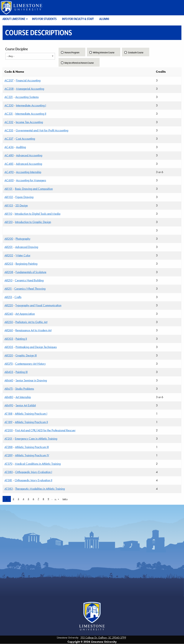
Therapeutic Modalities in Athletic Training (40, 489)
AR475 (9, 389)
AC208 (9, 89)
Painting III (22, 372)
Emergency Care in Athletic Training (36, 439)
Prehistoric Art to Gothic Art (31, 322)
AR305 (9, 347)
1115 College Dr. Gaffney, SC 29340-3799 (103, 638)
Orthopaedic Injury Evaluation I (34, 472)
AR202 (9, 255)
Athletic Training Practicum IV (32, 455)
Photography (23, 239)
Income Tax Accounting (29, 122)
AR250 (9, 322)
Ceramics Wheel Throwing (30, 289)
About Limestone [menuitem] (14, 19)
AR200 (9, 239)
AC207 (9, 80)
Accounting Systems (27, 97)
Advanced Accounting (29, 155)
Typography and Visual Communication (38, 305)
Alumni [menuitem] (104, 19)
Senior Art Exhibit (26, 405)
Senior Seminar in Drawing (31, 380)
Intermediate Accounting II (31, 114)
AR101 (9, 189)
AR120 (9, 222)
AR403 (9, 372)
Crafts (18, 297)
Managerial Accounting (30, 89)
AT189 (8, 422)
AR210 (8, 280)
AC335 (9, 130)
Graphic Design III (26, 355)
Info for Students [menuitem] (44, 19)
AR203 (9, 264)
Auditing (21, 147)
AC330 (9, 105)
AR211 (8, 289)
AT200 (9, 430)
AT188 (8, 414)
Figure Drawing (24, 197)
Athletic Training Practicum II (31, 422)
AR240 (9, 314)
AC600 (9, 180)
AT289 (9, 455)
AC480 (9, 155)
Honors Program (72, 53)
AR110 (8, 214)
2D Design (22, 205)
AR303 (9, 339)
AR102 (9, 197)
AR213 (8, 297)
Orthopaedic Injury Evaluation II (33, 480)
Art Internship (23, 397)
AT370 (8, 464)
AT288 (9, 447)
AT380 (9, 472)
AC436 (9, 147)
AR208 (9, 272)
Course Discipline (17, 49)
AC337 (9, 139)
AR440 (9, 380)
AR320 (9, 355)
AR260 (9, 330)
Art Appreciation (25, 314)
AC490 (9, 172)
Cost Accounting (25, 139)
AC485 (9, 164)
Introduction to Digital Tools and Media (37, 214)
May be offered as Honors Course (79, 63)
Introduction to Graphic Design (33, 222)
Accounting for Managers (31, 180)
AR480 (9, 397)
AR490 (9, 405)
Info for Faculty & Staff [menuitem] (78, 19)
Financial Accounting (28, 80)
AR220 (9, 305)
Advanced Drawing (27, 247)
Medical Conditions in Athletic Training (38, 464)
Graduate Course (136, 53)
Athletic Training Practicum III (32, 447)
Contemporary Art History (30, 364)
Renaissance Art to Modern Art (33, 330)
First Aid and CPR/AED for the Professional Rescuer (45, 430)
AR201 (9, 247)
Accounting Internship (29, 172)
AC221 (9, 97)
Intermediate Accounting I (31, 105)
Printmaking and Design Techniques (36, 347)
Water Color (23, 255)
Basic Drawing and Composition (34, 189)
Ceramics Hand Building (29, 280)
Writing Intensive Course (104, 53)
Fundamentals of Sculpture (31, 272)
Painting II (21, 339)
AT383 (9, 489)
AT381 (8, 480)
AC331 (9, 114)
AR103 (9, 205)
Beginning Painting (26, 264)
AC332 (9, 122)
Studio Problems (25, 389)
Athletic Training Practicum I (31, 414)
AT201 (8, 439)
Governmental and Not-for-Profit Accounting (42, 130)
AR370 (9, 364)
